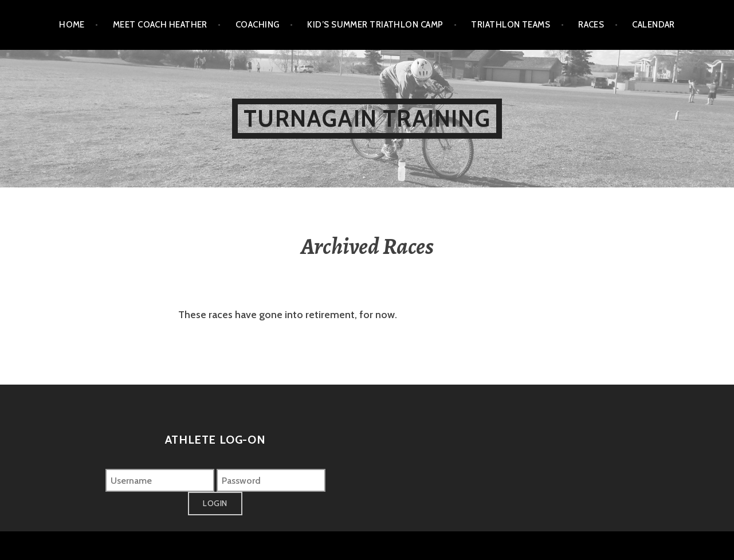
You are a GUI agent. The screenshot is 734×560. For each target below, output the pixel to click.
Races (591, 25)
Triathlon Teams (511, 25)
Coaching (258, 25)
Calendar (653, 25)
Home (72, 25)
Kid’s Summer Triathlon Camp (375, 25)
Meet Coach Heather (160, 25)
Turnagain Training (367, 118)
